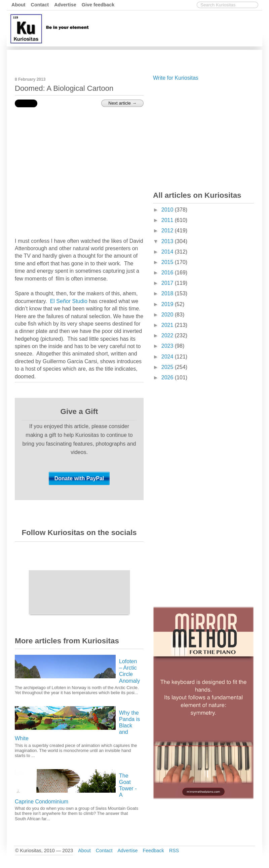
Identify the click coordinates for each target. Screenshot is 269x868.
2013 (168, 241)
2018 (168, 293)
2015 (168, 262)
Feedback (153, 851)
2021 (168, 325)
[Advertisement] (138, 58)
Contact (40, 5)
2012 (168, 231)
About (18, 5)
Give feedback (98, 5)
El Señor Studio (69, 301)
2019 (168, 304)
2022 (168, 335)
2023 (168, 346)
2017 (168, 283)
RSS (174, 851)
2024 (168, 357)
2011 (168, 220)
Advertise (65, 5)
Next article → (122, 103)
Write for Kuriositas (176, 78)
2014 (168, 252)
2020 (168, 315)
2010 (168, 210)
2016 (168, 273)
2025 (168, 367)
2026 (168, 378)
